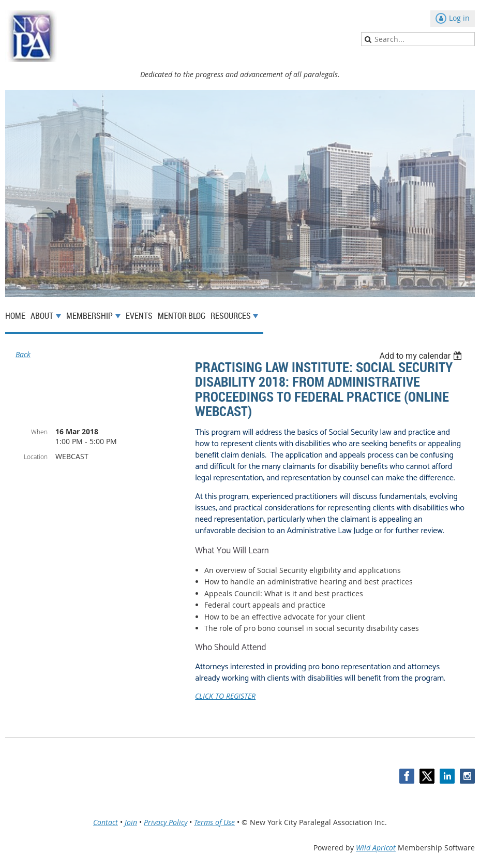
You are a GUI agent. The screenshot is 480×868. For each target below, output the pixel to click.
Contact (106, 822)
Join (131, 822)
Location (36, 457)
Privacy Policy (166, 822)
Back (23, 354)
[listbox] (422, 356)
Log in (459, 18)
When (39, 432)
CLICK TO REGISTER (225, 696)
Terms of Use (214, 822)
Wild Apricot (376, 848)
